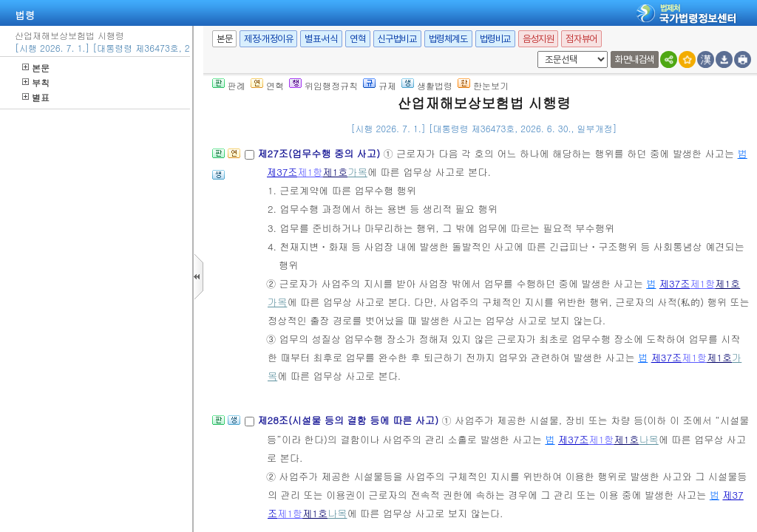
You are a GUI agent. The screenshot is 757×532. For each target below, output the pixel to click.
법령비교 (495, 39)
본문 (36, 68)
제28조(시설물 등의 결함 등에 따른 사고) (349, 420)
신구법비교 (397, 39)
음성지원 (538, 39)
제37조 (282, 172)
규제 (380, 85)
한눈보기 (483, 85)
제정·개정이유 (268, 39)
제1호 (335, 172)
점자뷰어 (581, 39)
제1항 (310, 172)
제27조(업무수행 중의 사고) (320, 153)
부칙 (36, 82)
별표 (36, 97)
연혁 (357, 39)
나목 (648, 439)
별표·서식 (321, 39)
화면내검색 (635, 59)
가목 (357, 172)
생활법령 (427, 85)
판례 (229, 85)
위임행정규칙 (323, 85)
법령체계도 (448, 39)
